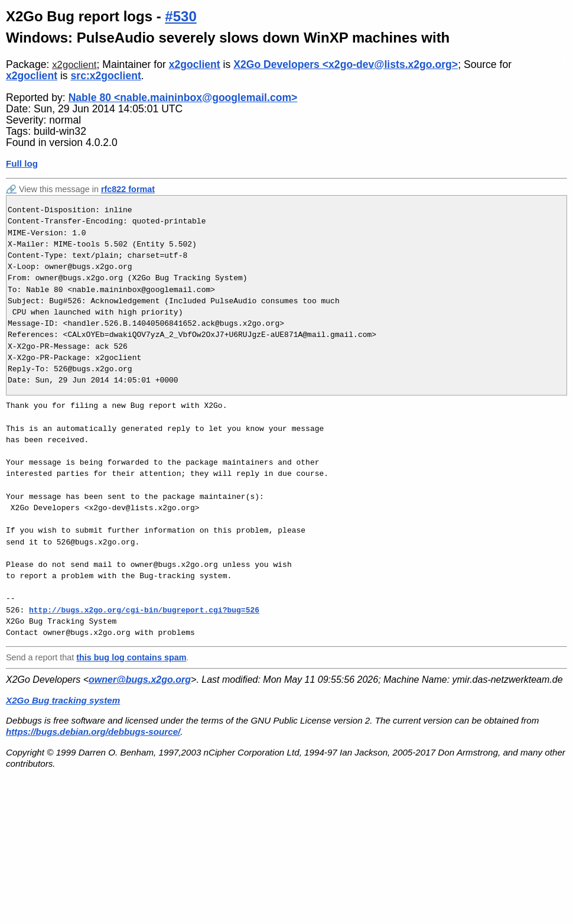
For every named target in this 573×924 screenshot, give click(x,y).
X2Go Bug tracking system (63, 700)
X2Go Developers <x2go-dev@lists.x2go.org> (346, 64)
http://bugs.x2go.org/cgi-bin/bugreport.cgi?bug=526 (144, 610)
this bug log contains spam (131, 657)
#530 (180, 16)
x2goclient (74, 65)
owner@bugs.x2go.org (140, 680)
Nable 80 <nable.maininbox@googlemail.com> (183, 98)
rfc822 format (128, 189)
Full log (22, 163)
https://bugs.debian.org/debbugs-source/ (93, 732)
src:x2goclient (106, 76)
